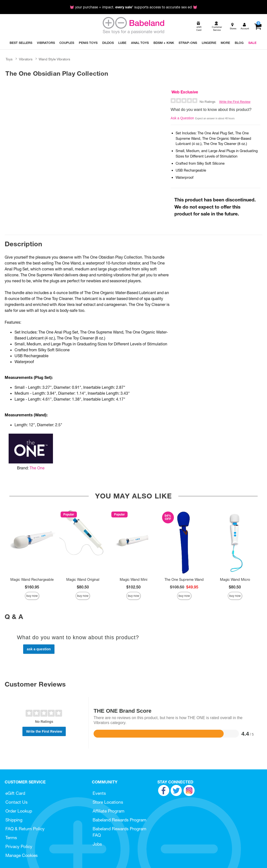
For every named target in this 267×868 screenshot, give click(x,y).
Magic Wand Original (83, 580)
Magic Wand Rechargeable (32, 580)
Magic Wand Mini (133, 580)
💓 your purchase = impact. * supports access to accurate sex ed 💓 (133, 7)
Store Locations (108, 802)
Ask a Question (182, 118)
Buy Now (32, 596)
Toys (9, 59)
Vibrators (26, 59)
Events (99, 793)
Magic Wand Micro (235, 580)
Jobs (97, 844)
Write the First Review (235, 102)
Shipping (14, 820)
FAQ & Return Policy (25, 829)
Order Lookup (19, 811)
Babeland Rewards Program (119, 820)
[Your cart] (258, 26)
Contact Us (17, 802)
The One (37, 468)
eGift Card (15, 793)
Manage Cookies (22, 855)
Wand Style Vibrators (54, 59)
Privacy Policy (19, 846)
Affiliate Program (108, 811)
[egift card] (199, 27)
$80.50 (83, 587)
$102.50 (133, 587)
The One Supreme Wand (184, 580)
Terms (11, 838)
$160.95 (32, 587)
